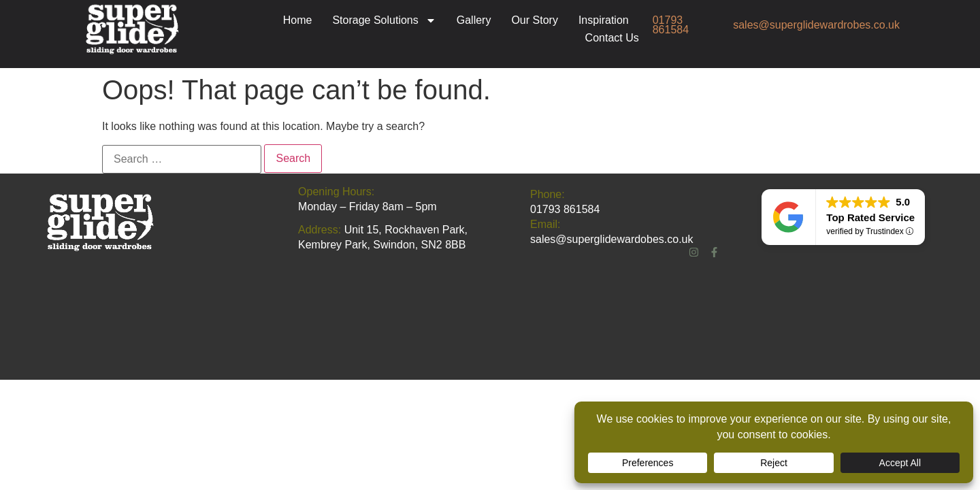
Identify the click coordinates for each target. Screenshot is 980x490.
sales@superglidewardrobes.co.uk (816, 25)
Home (298, 20)
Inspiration (604, 20)
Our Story (534, 20)
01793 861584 (671, 25)
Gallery (474, 20)
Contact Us (612, 38)
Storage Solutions (384, 20)
